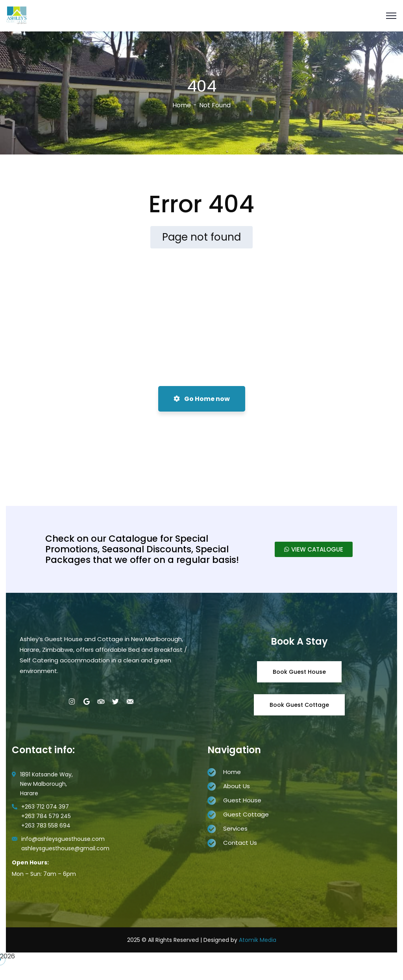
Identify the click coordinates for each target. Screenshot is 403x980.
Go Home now (202, 399)
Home (182, 105)
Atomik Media (258, 940)
